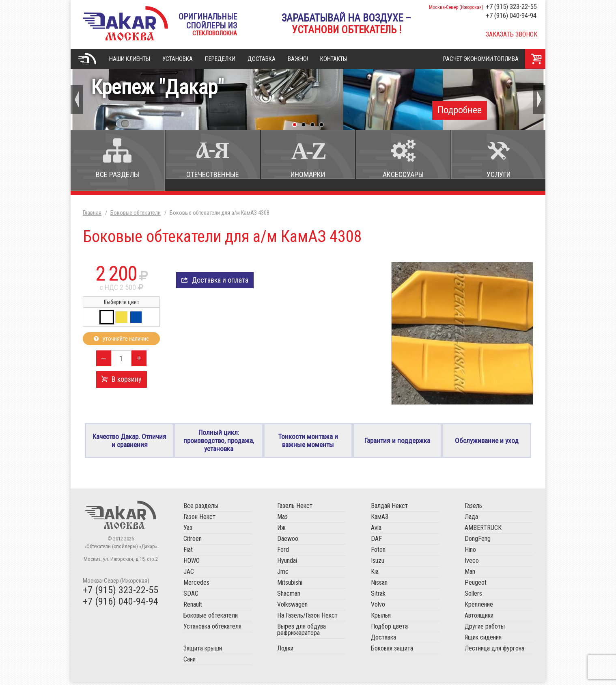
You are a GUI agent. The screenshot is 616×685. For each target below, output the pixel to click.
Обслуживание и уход (487, 442)
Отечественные (213, 174)
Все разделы (117, 174)
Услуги (499, 174)
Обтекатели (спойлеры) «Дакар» (121, 518)
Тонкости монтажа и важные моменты (308, 442)
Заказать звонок (512, 34)
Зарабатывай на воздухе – (346, 24)
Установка (178, 59)
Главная (87, 59)
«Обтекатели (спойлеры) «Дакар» (125, 23)
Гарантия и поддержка (397, 442)
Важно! (298, 59)
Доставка (262, 59)
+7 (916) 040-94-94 (511, 15)
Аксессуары (403, 174)
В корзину (127, 379)
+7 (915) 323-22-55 (511, 6)
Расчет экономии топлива (481, 59)
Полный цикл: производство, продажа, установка (219, 442)
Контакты (334, 59)
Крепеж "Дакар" (308, 98)
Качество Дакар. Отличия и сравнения (129, 442)
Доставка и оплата (220, 280)
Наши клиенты (130, 59)
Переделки (220, 59)
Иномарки (308, 174)
